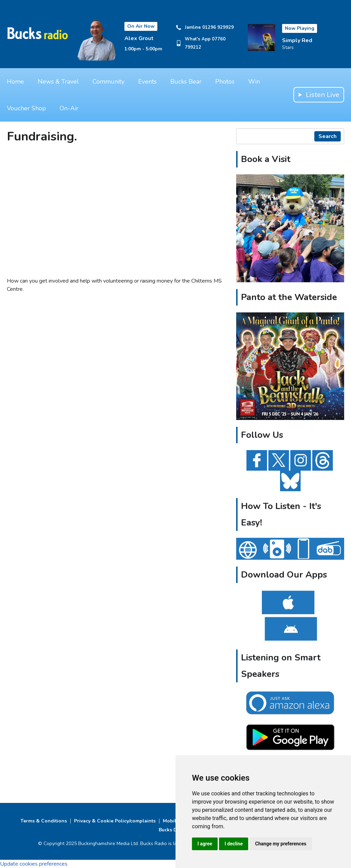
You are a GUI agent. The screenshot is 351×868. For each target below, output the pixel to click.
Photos (225, 82)
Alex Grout (139, 38)
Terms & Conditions (44, 821)
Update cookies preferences (34, 864)
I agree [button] (205, 844)
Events (147, 82)
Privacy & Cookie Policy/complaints (115, 821)
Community (108, 82)
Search (328, 136)
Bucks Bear (186, 82)
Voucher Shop (26, 108)
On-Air (69, 108)
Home (15, 82)
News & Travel (58, 82)
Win (254, 82)
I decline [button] (234, 844)
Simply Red (297, 40)
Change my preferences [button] (281, 844)
